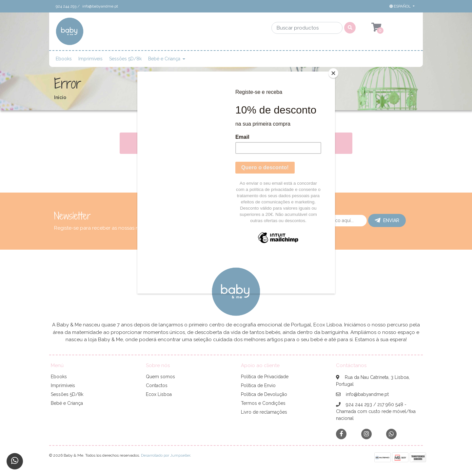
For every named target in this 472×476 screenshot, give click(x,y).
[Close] (333, 73)
